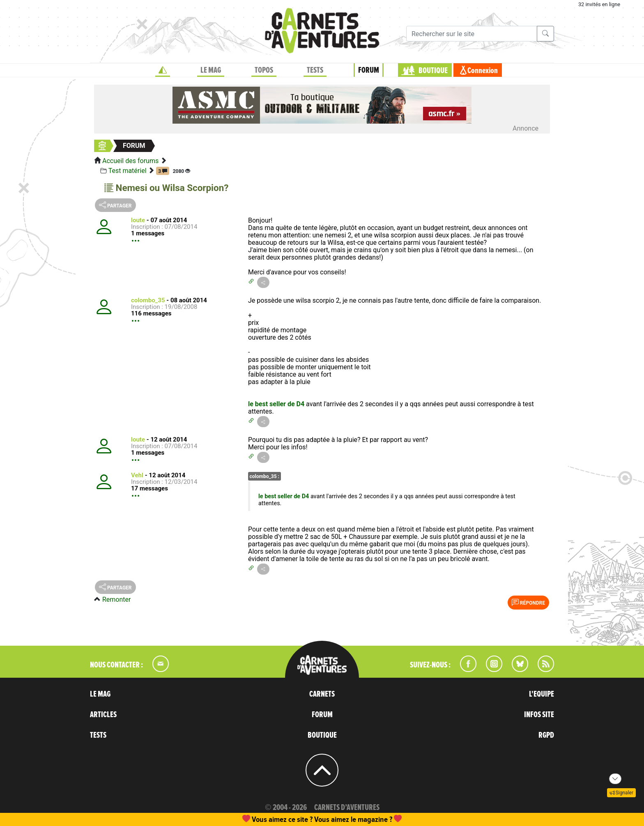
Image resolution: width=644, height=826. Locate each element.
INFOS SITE (539, 715)
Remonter (116, 599)
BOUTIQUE (433, 71)
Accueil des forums (130, 161)
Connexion (483, 71)
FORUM (369, 70)
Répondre (528, 602)
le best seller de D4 (276, 404)
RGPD (546, 735)
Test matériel (128, 171)
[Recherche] (472, 34)
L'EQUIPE (542, 694)
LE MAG (211, 70)
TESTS (315, 70)
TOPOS (264, 70)
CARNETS (322, 694)
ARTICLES (103, 715)
